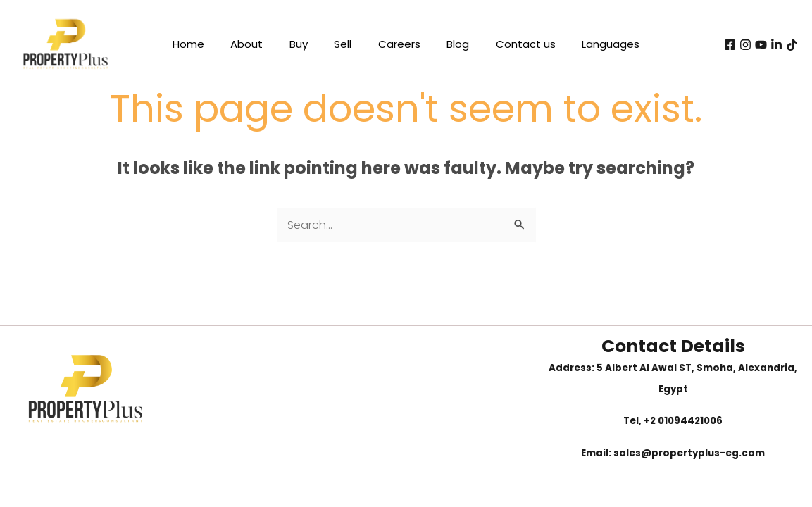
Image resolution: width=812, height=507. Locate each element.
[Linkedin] (776, 45)
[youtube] (761, 45)
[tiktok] (792, 45)
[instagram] (745, 45)
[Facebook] (730, 45)
